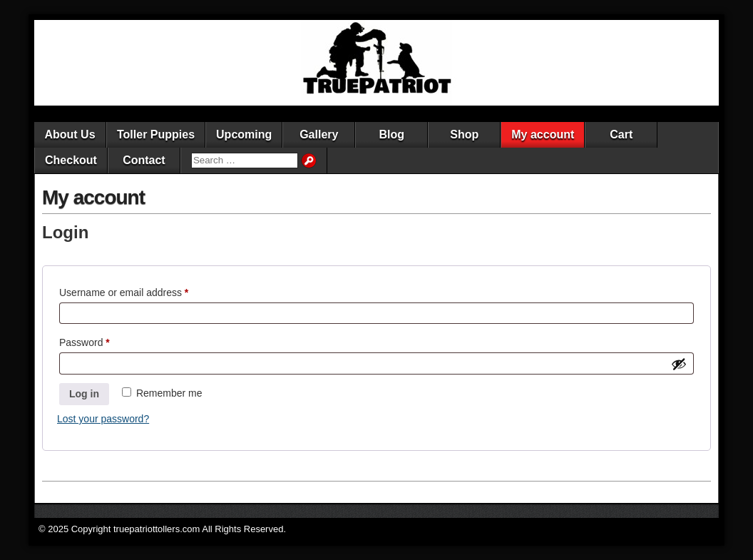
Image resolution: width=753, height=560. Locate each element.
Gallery (319, 134)
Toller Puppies (156, 134)
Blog (392, 134)
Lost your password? (103, 419)
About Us (70, 134)
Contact (144, 160)
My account (543, 134)
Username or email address (144, 290)
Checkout (71, 160)
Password (104, 340)
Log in (84, 394)
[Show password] (679, 364)
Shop (464, 134)
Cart (621, 134)
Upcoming (244, 134)
